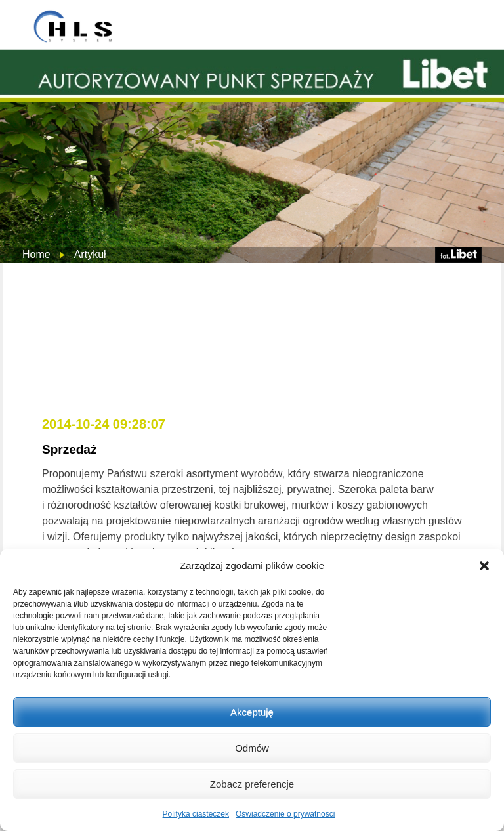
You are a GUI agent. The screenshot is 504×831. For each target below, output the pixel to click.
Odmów (252, 748)
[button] (484, 566)
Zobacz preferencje (252, 784)
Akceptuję (252, 712)
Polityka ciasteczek (196, 814)
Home (36, 254)
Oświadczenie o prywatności (285, 814)
